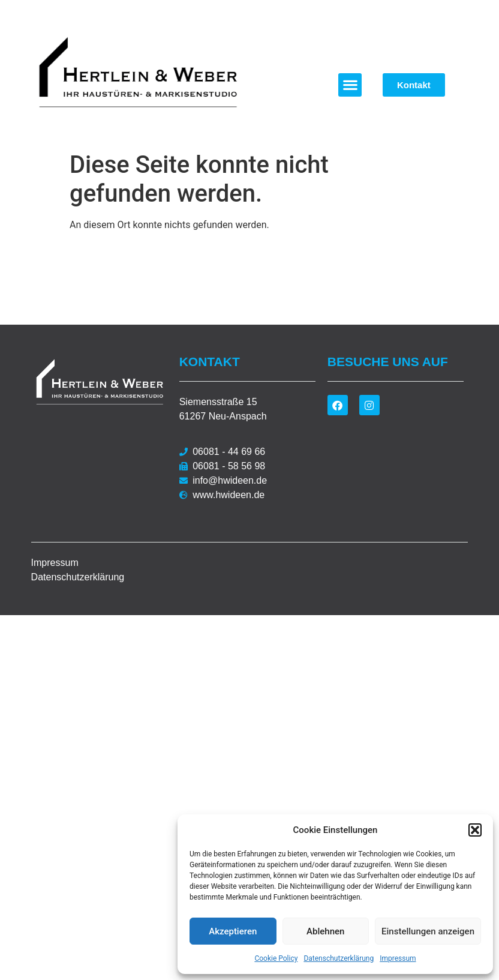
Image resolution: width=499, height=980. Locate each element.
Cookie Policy (276, 958)
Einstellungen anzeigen (428, 931)
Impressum (398, 958)
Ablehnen (325, 931)
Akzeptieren (233, 931)
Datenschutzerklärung (339, 958)
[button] (475, 830)
